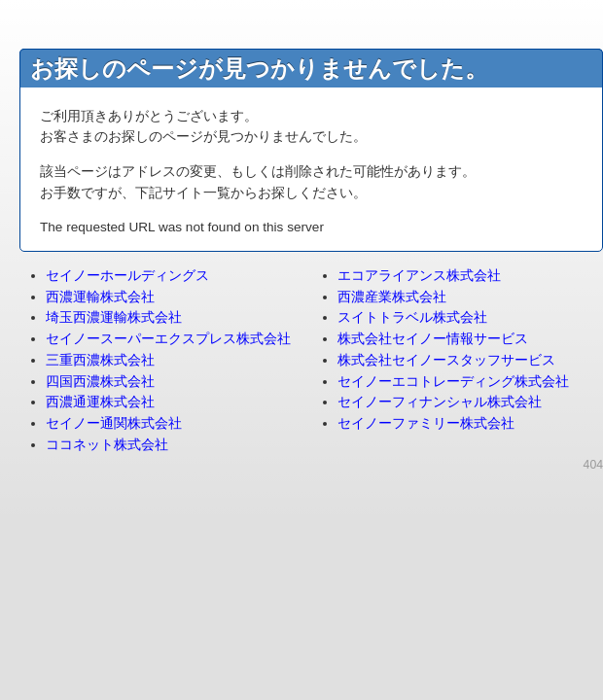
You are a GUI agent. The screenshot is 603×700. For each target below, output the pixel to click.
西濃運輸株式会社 (100, 297)
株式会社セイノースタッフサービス (446, 360)
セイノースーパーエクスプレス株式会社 (168, 339)
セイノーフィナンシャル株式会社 (440, 402)
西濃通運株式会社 (100, 402)
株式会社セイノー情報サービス (433, 339)
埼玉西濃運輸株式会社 (114, 317)
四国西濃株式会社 (100, 382)
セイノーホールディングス (127, 276)
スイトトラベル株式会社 (412, 317)
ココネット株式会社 (107, 445)
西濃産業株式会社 (392, 297)
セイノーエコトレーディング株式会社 (453, 382)
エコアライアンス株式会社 (419, 276)
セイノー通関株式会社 (114, 423)
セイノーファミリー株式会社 (426, 423)
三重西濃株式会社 (100, 360)
